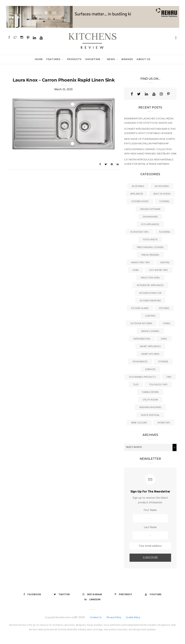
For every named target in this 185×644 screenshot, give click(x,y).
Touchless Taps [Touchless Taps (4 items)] (158, 385)
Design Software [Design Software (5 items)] (150, 209)
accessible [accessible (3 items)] (138, 186)
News (111, 59)
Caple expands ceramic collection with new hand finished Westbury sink (150, 151)
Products (74, 59)
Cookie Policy (133, 618)
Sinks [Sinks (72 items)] (164, 339)
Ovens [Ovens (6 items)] (167, 324)
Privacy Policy (114, 618)
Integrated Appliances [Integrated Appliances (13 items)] (150, 285)
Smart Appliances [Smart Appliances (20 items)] (150, 346)
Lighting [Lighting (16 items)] (150, 316)
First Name (150, 510)
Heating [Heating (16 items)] (165, 263)
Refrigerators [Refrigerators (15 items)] (142, 339)
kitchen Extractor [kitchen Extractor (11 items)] (150, 293)
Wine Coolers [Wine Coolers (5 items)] (139, 423)
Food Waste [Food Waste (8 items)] (150, 240)
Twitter (62, 595)
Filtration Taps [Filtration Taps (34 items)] (139, 232)
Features (54, 59)
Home (39, 59)
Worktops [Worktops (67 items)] (164, 423)
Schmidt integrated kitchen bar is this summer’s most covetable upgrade (150, 131)
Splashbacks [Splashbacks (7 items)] (140, 362)
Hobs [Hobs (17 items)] (136, 270)
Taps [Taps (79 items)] (169, 377)
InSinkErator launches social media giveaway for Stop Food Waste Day (149, 121)
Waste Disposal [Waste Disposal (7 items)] (150, 415)
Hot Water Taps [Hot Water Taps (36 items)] (159, 270)
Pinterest (123, 595)
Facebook (32, 595)
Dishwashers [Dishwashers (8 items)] (150, 217)
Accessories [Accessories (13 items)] (162, 186)
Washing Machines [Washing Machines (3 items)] (150, 407)
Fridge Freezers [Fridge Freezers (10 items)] (150, 255)
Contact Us (96, 618)
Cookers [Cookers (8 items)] (164, 201)
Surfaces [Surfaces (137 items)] (150, 369)
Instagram (92, 595)
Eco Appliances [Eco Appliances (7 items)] (150, 224)
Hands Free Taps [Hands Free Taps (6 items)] (140, 263)
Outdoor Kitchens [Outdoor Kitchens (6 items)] (141, 324)
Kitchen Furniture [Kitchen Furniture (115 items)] (150, 301)
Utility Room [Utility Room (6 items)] (150, 400)
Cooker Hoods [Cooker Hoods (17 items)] (140, 201)
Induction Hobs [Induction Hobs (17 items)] (150, 278)
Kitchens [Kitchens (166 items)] (164, 308)
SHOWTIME (93, 59)
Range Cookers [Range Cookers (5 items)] (150, 331)
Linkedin (92, 600)
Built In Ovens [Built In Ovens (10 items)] (162, 194)
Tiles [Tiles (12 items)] (136, 385)
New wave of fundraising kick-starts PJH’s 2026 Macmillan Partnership (150, 141)
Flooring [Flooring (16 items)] (165, 232)
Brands (127, 59)
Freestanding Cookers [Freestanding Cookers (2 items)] (150, 247)
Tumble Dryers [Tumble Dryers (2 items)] (150, 392)
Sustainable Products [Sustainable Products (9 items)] (142, 377)
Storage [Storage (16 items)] (163, 362)
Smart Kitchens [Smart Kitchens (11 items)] (150, 354)
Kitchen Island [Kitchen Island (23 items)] (140, 308)
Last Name (150, 527)
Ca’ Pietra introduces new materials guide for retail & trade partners (149, 162)
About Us (143, 59)
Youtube (153, 595)
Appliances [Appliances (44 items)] (137, 194)
